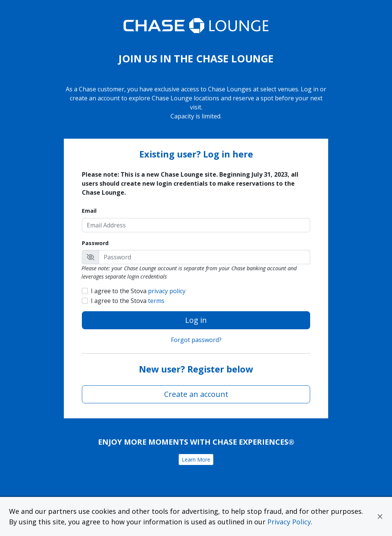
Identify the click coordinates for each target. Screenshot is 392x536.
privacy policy (167, 291)
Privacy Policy (289, 522)
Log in (196, 320)
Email (89, 211)
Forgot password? (196, 340)
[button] (380, 516)
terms (156, 301)
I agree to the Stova (138, 291)
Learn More (196, 460)
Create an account (196, 394)
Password (95, 243)
